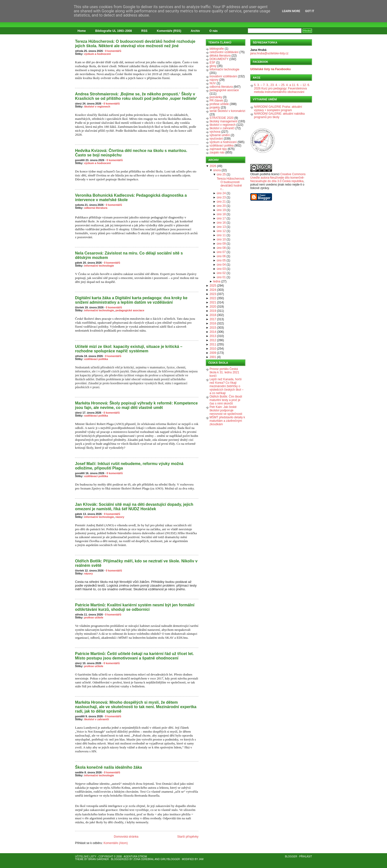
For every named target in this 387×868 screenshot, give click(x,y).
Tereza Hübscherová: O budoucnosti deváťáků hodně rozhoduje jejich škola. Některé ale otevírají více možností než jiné (135, 44)
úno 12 (221, 231)
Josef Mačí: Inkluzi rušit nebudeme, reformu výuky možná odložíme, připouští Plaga (129, 466)
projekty (215, 107)
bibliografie (217, 49)
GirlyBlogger (170, 859)
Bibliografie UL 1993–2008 (114, 31)
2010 (213, 349)
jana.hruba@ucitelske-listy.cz (269, 53)
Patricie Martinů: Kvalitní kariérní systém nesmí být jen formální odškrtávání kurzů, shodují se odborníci (135, 607)
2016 (213, 323)
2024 (213, 290)
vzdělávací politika (96, 359)
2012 (213, 340)
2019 (213, 311)
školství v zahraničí (97, 719)
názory (120, 517)
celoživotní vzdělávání (224, 52)
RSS (145, 31)
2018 (213, 315)
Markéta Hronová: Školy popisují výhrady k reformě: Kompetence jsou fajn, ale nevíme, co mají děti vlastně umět (136, 405)
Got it (310, 11)
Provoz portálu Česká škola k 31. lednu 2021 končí (224, 372)
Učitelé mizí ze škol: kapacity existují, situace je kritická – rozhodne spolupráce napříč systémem (129, 349)
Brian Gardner (99, 859)
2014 (213, 332)
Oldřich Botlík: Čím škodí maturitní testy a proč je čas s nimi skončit (226, 400)
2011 (213, 344)
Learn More (291, 11)
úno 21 (221, 202)
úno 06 (221, 256)
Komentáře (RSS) (169, 31)
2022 (213, 298)
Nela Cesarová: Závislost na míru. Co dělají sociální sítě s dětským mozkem (129, 255)
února (217, 170)
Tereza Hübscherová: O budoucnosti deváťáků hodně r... (231, 184)
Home (82, 31)
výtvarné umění (220, 135)
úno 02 (221, 273)
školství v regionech (97, 106)
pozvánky (216, 97)
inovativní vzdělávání (223, 76)
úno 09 (221, 244)
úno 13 (221, 227)
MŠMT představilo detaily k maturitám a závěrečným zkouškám (227, 421)
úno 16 (221, 223)
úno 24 (221, 193)
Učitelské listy (86, 857)
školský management (223, 121)
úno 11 (221, 235)
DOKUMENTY (219, 59)
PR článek (216, 101)
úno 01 (221, 277)
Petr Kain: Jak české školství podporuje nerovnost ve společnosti (226, 410)
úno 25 (221, 174)
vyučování (216, 139)
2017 (213, 319)
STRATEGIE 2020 (222, 118)
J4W (201, 859)
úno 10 (221, 239)
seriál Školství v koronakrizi (227, 111)
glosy (213, 66)
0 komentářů (113, 51)
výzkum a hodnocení (97, 54)
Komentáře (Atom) (116, 843)
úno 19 (221, 210)
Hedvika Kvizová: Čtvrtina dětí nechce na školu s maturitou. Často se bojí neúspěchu (131, 153)
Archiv (195, 31)
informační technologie (99, 266)
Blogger (291, 857)
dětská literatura (220, 56)
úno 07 (221, 252)
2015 (213, 328)
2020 (213, 307)
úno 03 (221, 269)
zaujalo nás (217, 152)
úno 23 (221, 197)
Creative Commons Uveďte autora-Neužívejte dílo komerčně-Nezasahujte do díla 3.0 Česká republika (278, 178)
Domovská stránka (126, 837)
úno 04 (221, 265)
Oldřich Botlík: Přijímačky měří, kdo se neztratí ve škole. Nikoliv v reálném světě (136, 563)
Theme (79, 859)
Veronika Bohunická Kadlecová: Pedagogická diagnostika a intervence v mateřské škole (131, 198)
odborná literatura (96, 208)
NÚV (213, 83)
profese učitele (94, 617)
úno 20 (221, 206)
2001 (213, 357)
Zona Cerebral (144, 859)
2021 (213, 302)
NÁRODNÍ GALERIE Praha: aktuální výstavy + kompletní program (278, 108)
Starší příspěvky (188, 837)
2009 (213, 353)
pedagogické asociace (130, 310)
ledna (217, 281)
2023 (213, 294)
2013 (213, 336)
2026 (213, 166)
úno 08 (221, 248)
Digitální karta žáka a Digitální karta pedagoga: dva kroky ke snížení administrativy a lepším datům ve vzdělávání (131, 300)
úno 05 (221, 260)
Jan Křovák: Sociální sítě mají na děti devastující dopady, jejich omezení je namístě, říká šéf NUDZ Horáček (134, 507)
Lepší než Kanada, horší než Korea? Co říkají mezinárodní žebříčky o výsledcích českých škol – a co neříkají (226, 386)
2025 (213, 286)
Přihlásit (306, 857)
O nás (213, 31)
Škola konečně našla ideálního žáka (108, 767)
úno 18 (221, 214)
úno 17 (221, 218)
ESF (212, 63)
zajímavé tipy (218, 149)
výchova (215, 132)
